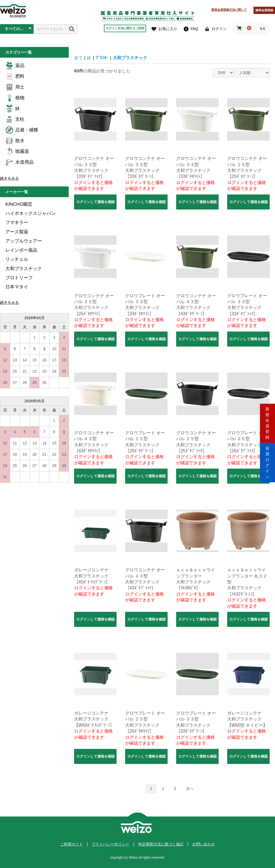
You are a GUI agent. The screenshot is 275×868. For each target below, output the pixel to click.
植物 (15, 98)
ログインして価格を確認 (95, 202)
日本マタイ (17, 287)
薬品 (15, 66)
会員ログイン (267, 457)
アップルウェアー (24, 241)
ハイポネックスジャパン (30, 213)
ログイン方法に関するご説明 (125, 28)
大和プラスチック (24, 269)
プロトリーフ (19, 278)
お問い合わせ (204, 844)
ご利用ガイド (71, 844)
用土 (15, 87)
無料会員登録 (264, 10)
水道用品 (19, 162)
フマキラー (17, 222)
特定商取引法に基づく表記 (161, 844)
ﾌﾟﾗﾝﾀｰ (102, 58)
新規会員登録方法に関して (229, 10)
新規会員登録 (267, 411)
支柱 (15, 119)
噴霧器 (17, 152)
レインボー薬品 (21, 250)
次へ (190, 789)
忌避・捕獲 (22, 130)
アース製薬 (17, 232)
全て (78, 58)
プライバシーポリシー (110, 844)
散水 (15, 141)
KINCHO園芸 (19, 204)
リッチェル (17, 259)
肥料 (15, 76)
